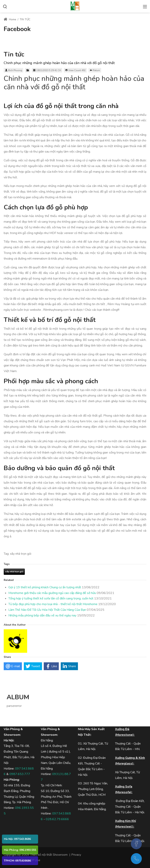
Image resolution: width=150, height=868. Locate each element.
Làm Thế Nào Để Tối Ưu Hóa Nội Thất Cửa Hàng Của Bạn (47, 610)
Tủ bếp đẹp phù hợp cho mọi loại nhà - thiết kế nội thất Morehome (53, 604)
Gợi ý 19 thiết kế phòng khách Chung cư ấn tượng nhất (45, 587)
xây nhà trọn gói (14, 572)
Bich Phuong (15, 70)
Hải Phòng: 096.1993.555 (20, 850)
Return (96, 70)
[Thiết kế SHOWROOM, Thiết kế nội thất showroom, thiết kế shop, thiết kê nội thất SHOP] (75, 6)
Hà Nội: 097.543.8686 (17, 839)
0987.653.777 (20, 774)
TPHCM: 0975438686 (17, 861)
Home (10, 19)
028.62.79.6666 (57, 819)
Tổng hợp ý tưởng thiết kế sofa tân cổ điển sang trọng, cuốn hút (51, 598)
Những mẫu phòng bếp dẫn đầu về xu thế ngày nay (42, 615)
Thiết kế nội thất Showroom (49, 855)
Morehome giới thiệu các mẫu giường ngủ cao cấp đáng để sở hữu (52, 593)
